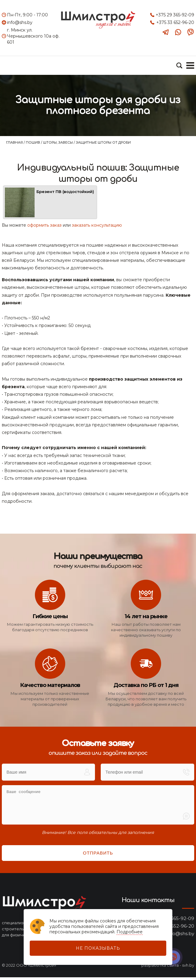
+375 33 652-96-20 (175, 22)
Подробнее (130, 932)
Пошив (33, 142)
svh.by (188, 968)
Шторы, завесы (58, 142)
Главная (15, 142)
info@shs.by (20, 22)
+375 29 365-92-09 (175, 15)
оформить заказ (44, 228)
